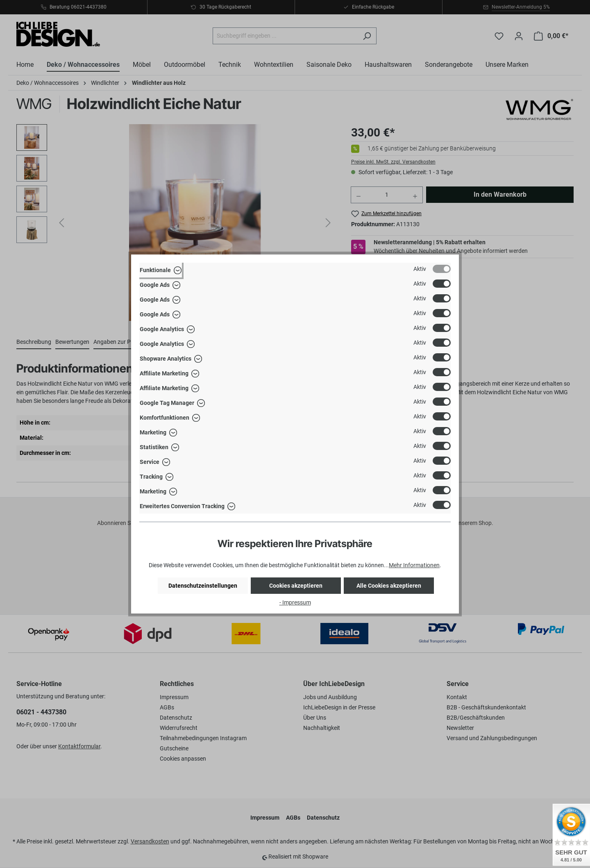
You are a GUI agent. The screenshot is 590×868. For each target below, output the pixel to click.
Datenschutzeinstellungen (203, 586)
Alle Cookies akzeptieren (389, 586)
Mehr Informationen (414, 565)
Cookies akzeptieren (296, 586)
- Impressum (295, 602)
